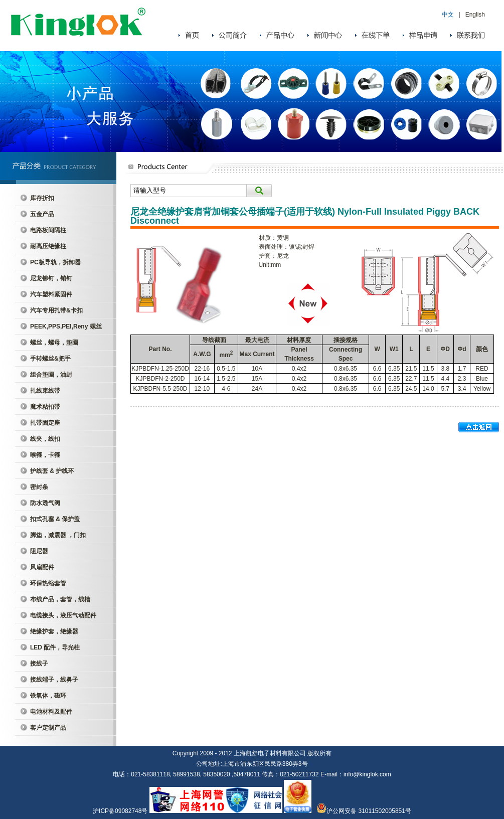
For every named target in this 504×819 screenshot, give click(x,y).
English (475, 15)
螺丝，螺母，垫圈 (54, 343)
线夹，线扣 (45, 439)
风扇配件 (42, 567)
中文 (448, 15)
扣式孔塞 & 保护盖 (55, 519)
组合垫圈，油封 (51, 375)
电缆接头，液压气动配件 (63, 615)
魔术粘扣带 (45, 407)
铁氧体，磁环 (48, 696)
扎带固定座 (45, 423)
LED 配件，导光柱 (55, 647)
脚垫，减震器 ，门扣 (58, 535)
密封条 (39, 487)
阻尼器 (39, 551)
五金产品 (42, 214)
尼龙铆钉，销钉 (51, 278)
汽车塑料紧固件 (51, 294)
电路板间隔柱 (48, 230)
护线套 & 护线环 (52, 471)
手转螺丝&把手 (50, 359)
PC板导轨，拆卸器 (55, 262)
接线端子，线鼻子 (54, 680)
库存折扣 (42, 198)
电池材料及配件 (51, 712)
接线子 (39, 664)
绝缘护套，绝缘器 (54, 631)
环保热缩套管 (48, 583)
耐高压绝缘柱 (48, 246)
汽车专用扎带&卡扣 (56, 310)
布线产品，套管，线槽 (60, 599)
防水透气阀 (45, 503)
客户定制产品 (48, 728)
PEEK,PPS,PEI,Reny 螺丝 (66, 326)
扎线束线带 (45, 391)
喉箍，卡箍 (45, 455)
